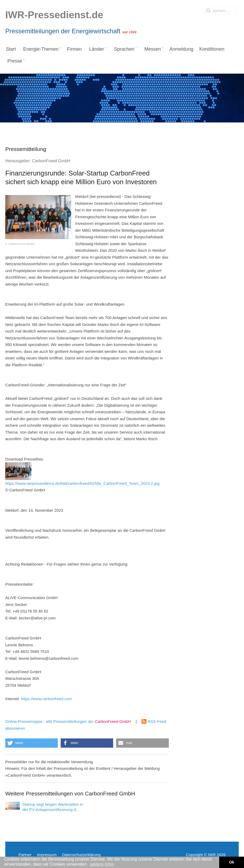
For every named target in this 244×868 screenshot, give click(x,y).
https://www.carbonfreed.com (46, 699)
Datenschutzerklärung (81, 855)
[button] (32, 743)
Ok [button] (231, 862)
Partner (25, 855)
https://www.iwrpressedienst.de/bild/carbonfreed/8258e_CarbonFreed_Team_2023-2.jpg (82, 474)
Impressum (47, 855)
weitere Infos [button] (102, 864)
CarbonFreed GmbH (51, 161)
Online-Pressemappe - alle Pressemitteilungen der (68, 721)
